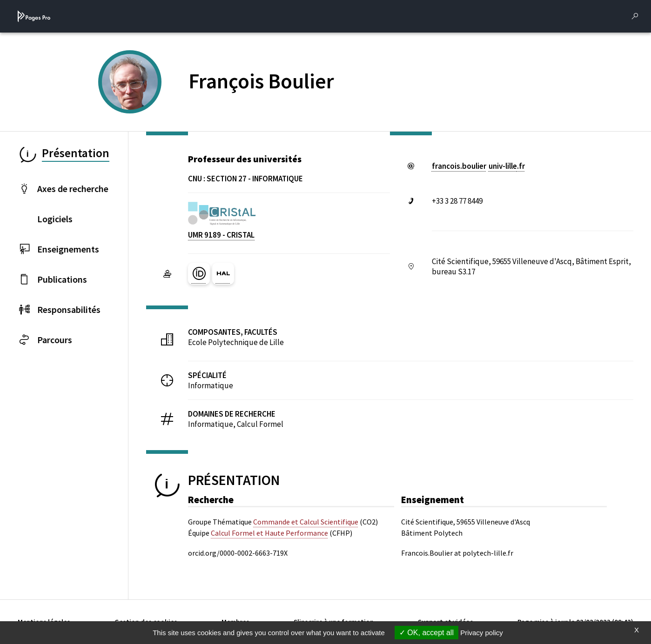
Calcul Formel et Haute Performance (269, 533)
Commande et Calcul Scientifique (306, 522)
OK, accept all (426, 633)
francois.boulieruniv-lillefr (478, 166)
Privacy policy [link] (482, 633)
